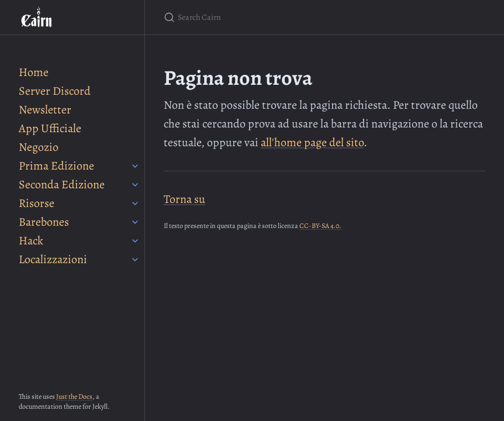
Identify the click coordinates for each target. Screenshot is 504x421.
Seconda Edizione (62, 184)
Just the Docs (74, 396)
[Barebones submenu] (135, 222)
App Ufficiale (50, 128)
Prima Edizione (56, 166)
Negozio (39, 147)
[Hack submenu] (135, 241)
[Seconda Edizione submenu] (135, 185)
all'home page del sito (312, 142)
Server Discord (55, 91)
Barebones (44, 222)
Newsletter (45, 110)
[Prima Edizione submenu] (135, 166)
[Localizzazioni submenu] (135, 260)
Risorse (37, 203)
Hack (31, 241)
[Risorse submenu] (135, 203)
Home (34, 72)
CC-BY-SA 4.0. (320, 226)
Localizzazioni (53, 259)
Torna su (184, 199)
